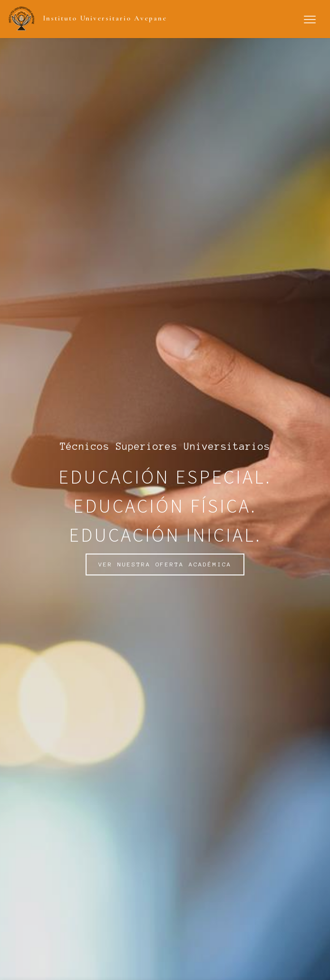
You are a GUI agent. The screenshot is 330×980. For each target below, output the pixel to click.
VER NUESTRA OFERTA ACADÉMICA (165, 564)
